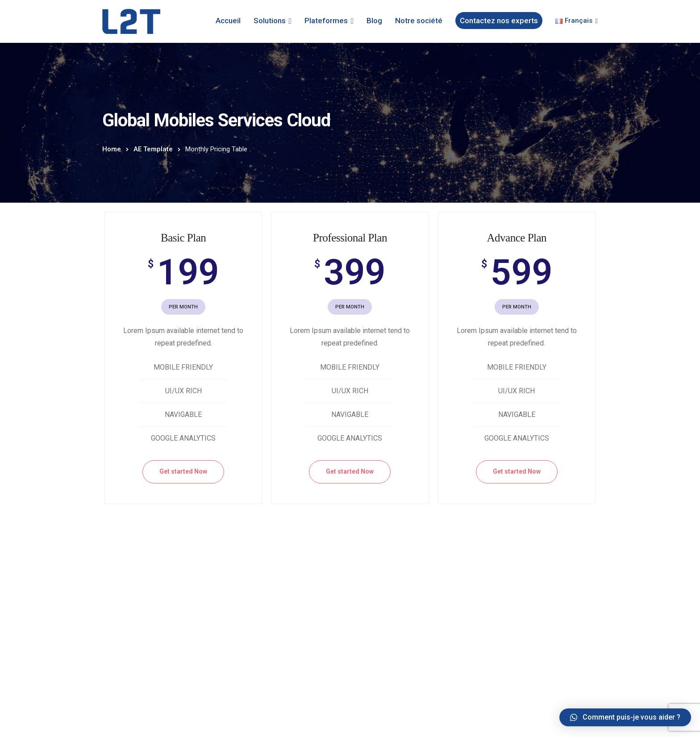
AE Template (153, 149)
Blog (374, 21)
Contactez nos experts (499, 21)
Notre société (419, 21)
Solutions (270, 21)
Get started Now (183, 471)
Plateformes (326, 21)
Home (112, 149)
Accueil (228, 21)
